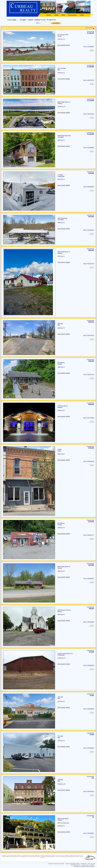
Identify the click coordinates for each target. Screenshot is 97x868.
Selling (63, 15)
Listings (56, 15)
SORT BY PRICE (89, 28)
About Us (49, 15)
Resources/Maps (72, 15)
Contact (82, 15)
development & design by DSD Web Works (84, 867)
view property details (64, 45)
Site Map (92, 865)
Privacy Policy (85, 865)
